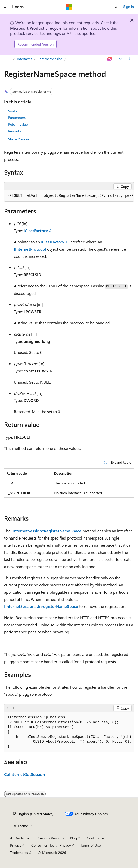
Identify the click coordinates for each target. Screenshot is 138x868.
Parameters (17, 118)
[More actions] (129, 59)
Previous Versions (50, 838)
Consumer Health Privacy (51, 845)
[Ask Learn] (110, 59)
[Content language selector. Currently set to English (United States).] (33, 814)
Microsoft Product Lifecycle (36, 28)
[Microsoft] (69, 7)
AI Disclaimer (20, 838)
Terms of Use (91, 845)
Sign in (129, 7)
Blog (73, 838)
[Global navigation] (5, 7)
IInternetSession (50, 59)
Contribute (95, 838)
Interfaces (24, 59)
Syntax (13, 111)
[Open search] (116, 7)
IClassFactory (36, 231)
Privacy (16, 845)
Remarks (15, 131)
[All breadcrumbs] (9, 59)
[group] (69, 196)
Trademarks (19, 853)
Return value (18, 124)
